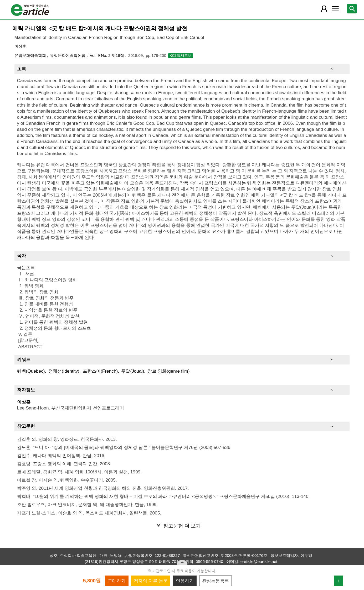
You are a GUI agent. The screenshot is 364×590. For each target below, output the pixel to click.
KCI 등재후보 (181, 56)
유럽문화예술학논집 (68, 55)
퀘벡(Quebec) (31, 371)
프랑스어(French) (100, 371)
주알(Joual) (133, 371)
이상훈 (20, 46)
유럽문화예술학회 (31, 55)
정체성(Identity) (64, 371)
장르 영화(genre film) (168, 371)
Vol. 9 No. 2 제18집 (107, 55)
